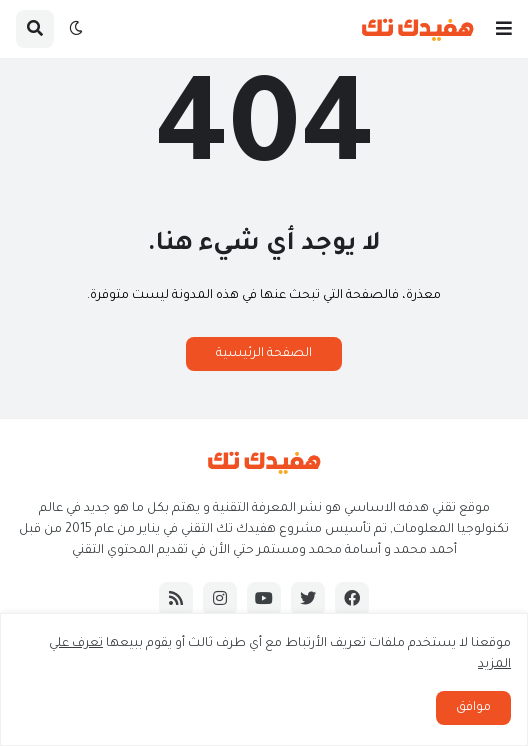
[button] (504, 29)
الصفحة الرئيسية (264, 354)
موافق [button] (473, 708)
